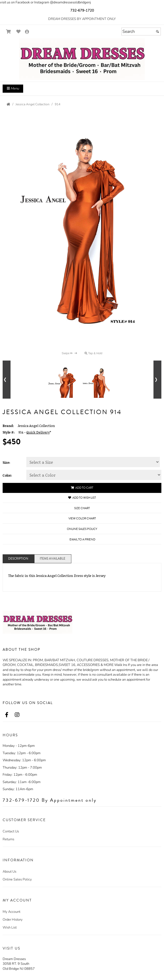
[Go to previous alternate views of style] (7, 380)
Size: (6, 462)
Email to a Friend (82, 539)
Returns (8, 839)
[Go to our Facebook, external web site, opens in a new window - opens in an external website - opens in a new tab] (7, 715)
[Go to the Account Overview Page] (27, 32)
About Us (9, 872)
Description (18, 559)
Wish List (10, 927)
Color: (7, 475)
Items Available (53, 559)
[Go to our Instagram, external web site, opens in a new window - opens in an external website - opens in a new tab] (17, 715)
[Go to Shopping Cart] (9, 32)
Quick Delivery (38, 432)
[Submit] (157, 32)
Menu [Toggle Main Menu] (13, 88)
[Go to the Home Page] (8, 104)
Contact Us (11, 831)
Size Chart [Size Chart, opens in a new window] (82, 508)
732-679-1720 (82, 11)
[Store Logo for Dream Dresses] (82, 59)
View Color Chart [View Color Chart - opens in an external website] (82, 518)
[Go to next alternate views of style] (157, 380)
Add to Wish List (82, 498)
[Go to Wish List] (19, 32)
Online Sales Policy (17, 879)
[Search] (141, 32)
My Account (11, 912)
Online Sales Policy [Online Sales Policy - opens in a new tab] (82, 529)
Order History (13, 920)
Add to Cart (82, 488)
